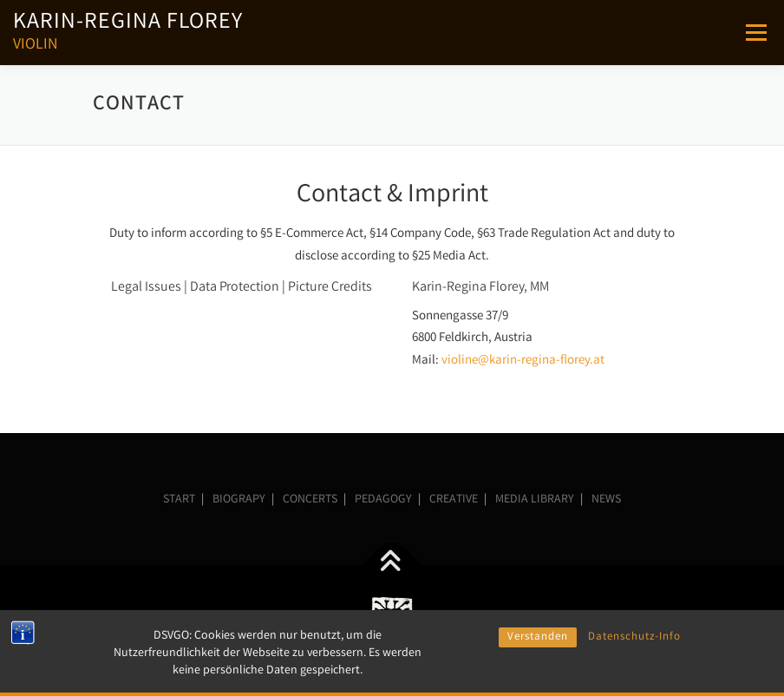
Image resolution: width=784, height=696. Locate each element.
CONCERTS (310, 500)
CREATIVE (454, 500)
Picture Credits (330, 288)
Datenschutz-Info (634, 670)
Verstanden (538, 670)
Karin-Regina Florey (128, 23)
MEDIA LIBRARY (535, 500)
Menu (755, 32)
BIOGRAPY (239, 500)
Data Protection (235, 288)
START (179, 500)
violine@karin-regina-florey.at (523, 361)
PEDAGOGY (383, 500)
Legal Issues (146, 288)
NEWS (606, 500)
